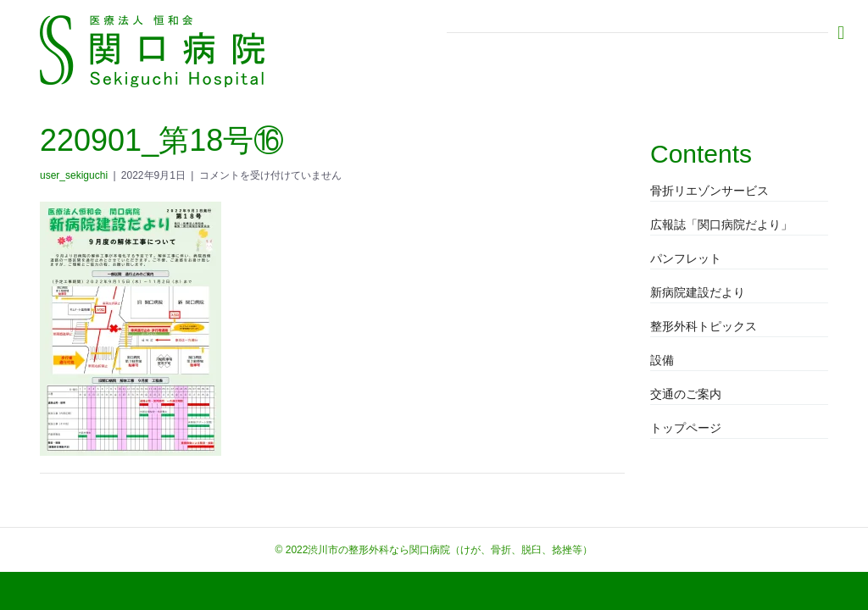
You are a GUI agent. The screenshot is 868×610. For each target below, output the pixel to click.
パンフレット (686, 258)
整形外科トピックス (704, 326)
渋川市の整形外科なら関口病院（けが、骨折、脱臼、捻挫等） (450, 550)
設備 (662, 360)
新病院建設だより (698, 292)
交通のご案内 (686, 394)
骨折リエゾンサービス (709, 191)
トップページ (686, 428)
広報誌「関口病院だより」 (721, 225)
